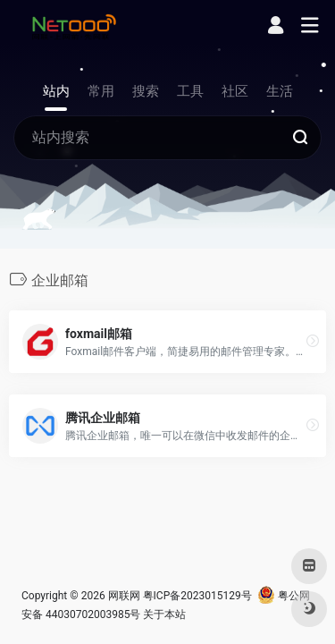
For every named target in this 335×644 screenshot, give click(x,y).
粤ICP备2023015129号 (197, 596)
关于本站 (164, 614)
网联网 (124, 596)
